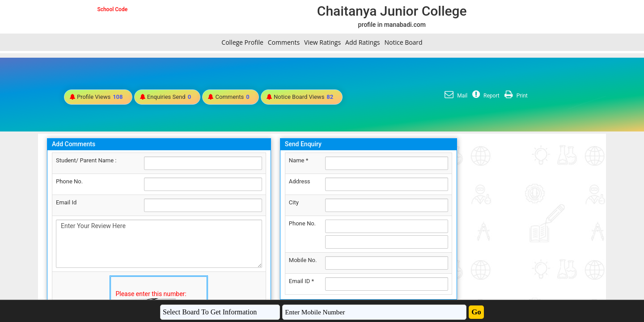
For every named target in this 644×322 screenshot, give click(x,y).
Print (515, 96)
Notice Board (403, 42)
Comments (284, 42)
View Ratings (322, 42)
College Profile (242, 42)
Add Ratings (362, 42)
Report (485, 96)
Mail (455, 96)
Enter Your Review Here (159, 244)
